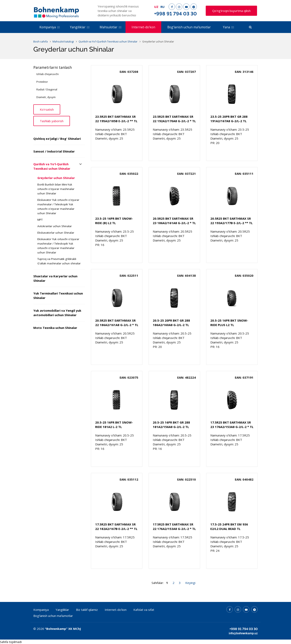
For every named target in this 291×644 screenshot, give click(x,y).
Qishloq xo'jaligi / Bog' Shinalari (57, 139)
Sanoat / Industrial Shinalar (54, 151)
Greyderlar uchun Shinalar (56, 178)
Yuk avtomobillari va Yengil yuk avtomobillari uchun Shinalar (57, 313)
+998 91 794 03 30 (176, 14)
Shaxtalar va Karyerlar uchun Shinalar (55, 278)
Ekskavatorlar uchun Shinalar (56, 233)
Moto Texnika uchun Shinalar (55, 328)
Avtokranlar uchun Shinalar (55, 226)
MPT (40, 220)
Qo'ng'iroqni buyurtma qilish (231, 11)
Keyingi (190, 583)
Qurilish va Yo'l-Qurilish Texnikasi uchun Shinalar (52, 166)
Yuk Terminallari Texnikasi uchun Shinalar (58, 296)
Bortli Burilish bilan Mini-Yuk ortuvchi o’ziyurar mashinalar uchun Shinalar (56, 189)
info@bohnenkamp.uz (243, 633)
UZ (156, 7)
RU (162, 7)
